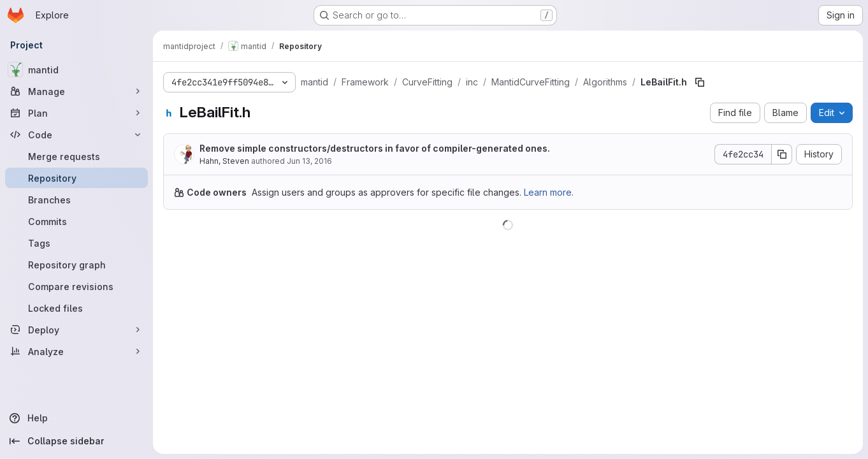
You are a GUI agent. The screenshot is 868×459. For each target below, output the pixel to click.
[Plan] (76, 113)
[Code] (76, 135)
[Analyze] (76, 351)
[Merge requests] (76, 156)
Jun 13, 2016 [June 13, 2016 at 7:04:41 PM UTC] (309, 161)
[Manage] (76, 91)
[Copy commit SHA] (782, 154)
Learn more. (549, 192)
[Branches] (76, 200)
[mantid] (76, 69)
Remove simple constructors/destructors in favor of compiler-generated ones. (375, 148)
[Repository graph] (76, 265)
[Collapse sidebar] (76, 441)
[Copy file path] (700, 82)
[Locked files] (76, 308)
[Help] (76, 418)
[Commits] (76, 221)
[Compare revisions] (76, 286)
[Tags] (76, 243)
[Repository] (76, 178)
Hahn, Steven (224, 161)
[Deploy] (76, 330)
